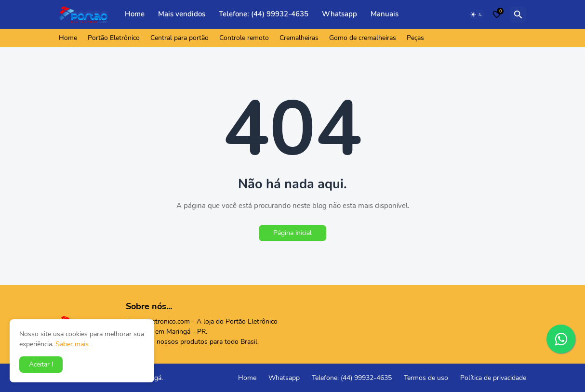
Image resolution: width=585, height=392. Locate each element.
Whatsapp (339, 14)
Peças (415, 38)
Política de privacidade (493, 378)
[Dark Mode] (477, 14)
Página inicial (292, 233)
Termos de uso (426, 378)
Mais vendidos (182, 14)
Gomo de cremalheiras (363, 38)
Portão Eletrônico (114, 38)
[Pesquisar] (518, 14)
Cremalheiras (299, 38)
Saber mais (72, 344)
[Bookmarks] (497, 14)
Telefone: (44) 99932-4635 (264, 14)
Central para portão (179, 38)
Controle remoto (244, 38)
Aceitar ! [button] (41, 364)
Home (135, 14)
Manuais (385, 14)
